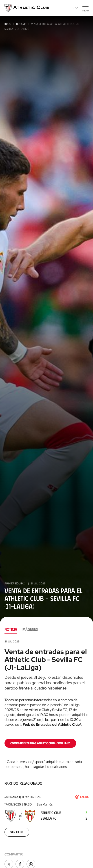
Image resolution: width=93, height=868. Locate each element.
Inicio (8, 24)
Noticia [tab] (11, 629)
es (75, 8)
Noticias (21, 24)
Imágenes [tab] (30, 629)
